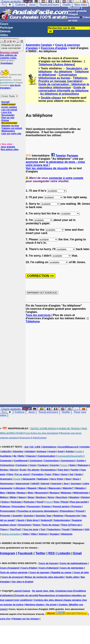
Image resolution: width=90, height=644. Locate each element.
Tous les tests (31, 529)
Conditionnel (21, 461)
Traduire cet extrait (12, 128)
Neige (31, 497)
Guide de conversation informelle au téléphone (63, 89)
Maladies (80, 488)
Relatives (58, 516)
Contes (81, 461)
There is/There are (71, 525)
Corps (33, 465)
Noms (51, 497)
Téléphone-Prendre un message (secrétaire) (63, 80)
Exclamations (48, 470)
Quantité (17, 516)
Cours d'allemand (49, 568)
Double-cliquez (51, 98)
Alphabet (30, 451)
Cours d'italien (29, 568)
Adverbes (18, 451)
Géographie (29, 479)
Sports (21, 520)
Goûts (79, 474)
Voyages (54, 534)
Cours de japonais (40, 572)
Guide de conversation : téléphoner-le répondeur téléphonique (64, 86)
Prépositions (67, 511)
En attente (34, 470)
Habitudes (43, 479)
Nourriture (62, 497)
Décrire (14, 470)
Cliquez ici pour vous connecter (11, 46)
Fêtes (56, 474)
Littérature (20, 488)
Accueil (5, 102)
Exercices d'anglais (54, 48)
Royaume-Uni (73, 516)
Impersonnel (23, 483)
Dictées (4, 470)
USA (87, 529)
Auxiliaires (6, 456)
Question (29, 516)
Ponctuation (19, 506)
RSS (52, 553)
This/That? (16, 529)
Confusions (36, 461)
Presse (5, 120)
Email (77, 553)
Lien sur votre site (11, 134)
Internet (45, 483)
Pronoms (76, 506)
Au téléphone (63, 72)
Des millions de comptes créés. (9, 55)
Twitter (40, 553)
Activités (85, 447)
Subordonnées (62, 520)
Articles (70, 451)
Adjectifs (6, 451)
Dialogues (83, 465)
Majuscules (55, 488)
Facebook (25, 553)
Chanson (31, 456)
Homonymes (7, 483)
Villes (34, 534)
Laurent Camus (22, 591)
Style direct (33, 520)
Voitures (43, 534)
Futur (48, 474)
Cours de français (48, 563)
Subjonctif (47, 520)
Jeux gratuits (8, 147)
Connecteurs (68, 461)
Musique (54, 493)
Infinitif (35, 483)
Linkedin (64, 553)
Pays (56, 502)
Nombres (41, 497)
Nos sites (81, 5)
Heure (76, 479)
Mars (3, 493)
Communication (47, 456)
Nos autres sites (10, 149)
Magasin (32, 488)
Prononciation (8, 511)
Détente (5, 31)
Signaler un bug (10, 126)
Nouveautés (8, 115)
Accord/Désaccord (68, 447)
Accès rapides (9, 107)
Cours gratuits (11, 409)
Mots (30, 493)
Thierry (4, 529)
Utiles (4, 35)
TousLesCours (49, 5)
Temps (37, 525)
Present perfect (61, 506)
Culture (20, 5)
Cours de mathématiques (73, 563)
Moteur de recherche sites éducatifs (44, 577)
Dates (73, 465)
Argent (52, 451)
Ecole (23, 470)
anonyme (32, 162)
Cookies (63, 605)
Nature (22, 497)
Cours (4, 24)
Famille (75, 470)
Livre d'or (7, 112)
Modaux (21, 493)
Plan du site (8, 118)
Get (71, 474)
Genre (64, 474)
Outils (67, 5)
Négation (74, 497)
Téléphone (45, 65)
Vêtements (67, 534)
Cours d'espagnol (10, 568)
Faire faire (63, 470)
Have (68, 479)
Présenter (5, 516)
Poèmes (46, 506)
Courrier (55, 465)
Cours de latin (81, 572)
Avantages (6, 63)
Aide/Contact (8, 104)
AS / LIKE (35, 447)
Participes (16, 502)
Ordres (5, 502)
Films (10, 474)
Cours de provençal (12, 577)
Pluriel (65, 502)
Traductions (54, 529)
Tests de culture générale (14, 572)
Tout (43, 529)
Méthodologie (81, 493)
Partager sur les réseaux (26, 619)
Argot (61, 451)
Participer (7, 28)
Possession (34, 506)
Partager (73, 156)
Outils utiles (72, 577)
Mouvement (41, 493)
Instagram (8, 553)
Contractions (7, 465)
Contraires (22, 465)
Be (15, 456)
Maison (43, 488)
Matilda (11, 493)
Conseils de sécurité (26, 595)
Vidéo (26, 534)
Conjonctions (52, 461)
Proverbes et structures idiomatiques (38, 511)
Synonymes (24, 525)
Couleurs (43, 465)
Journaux (76, 483)
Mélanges (66, 493)
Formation (38, 474)
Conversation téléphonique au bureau (58, 76)
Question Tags (44, 516)
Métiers (4, 497)
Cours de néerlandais (72, 568)
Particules (29, 502)
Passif (40, 502)
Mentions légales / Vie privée (41, 605)
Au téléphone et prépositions (60, 94)
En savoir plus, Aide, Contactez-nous (52, 591)
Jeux (32, 5)
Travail (66, 529)
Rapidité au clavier (61, 572)
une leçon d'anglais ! (10, 86)
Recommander (9, 123)
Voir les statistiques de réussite (47, 168)
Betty (21, 456)
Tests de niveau (51, 525)
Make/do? (68, 488)
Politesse (5, 506)
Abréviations (49, 447)
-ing (26, 447)
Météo (13, 497)
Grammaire (6, 479)
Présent (80, 511)
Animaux (42, 451)
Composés (6, 461)
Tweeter (61, 156)
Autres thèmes (64, 65)
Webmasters (8, 131)
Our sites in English (23, 582)
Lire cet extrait (9, 110)
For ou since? (23, 474)
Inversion (56, 483)
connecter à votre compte (66, 178)
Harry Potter (57, 479)
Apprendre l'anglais (39, 45)
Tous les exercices (38, 315)
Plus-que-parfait (79, 502)
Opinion (85, 497)
